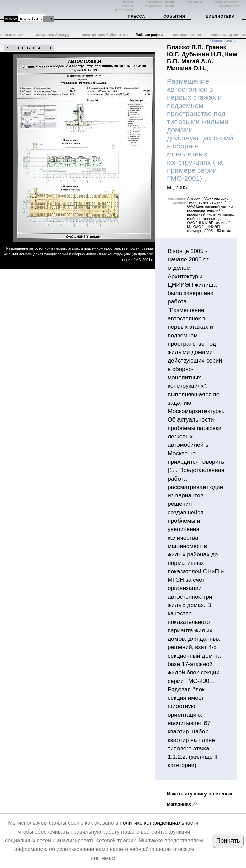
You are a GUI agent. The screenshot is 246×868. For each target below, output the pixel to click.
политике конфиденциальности (159, 823)
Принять (228, 841)
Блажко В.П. (185, 47)
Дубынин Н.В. (202, 54)
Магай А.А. (197, 61)
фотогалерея (124, 10)
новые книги (12, 35)
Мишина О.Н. (186, 68)
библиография (149, 35)
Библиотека (220, 16)
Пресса (136, 16)
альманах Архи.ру (53, 35)
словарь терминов (228, 35)
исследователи (187, 35)
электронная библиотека (105, 35)
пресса (128, 2)
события (127, 6)
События (174, 16)
